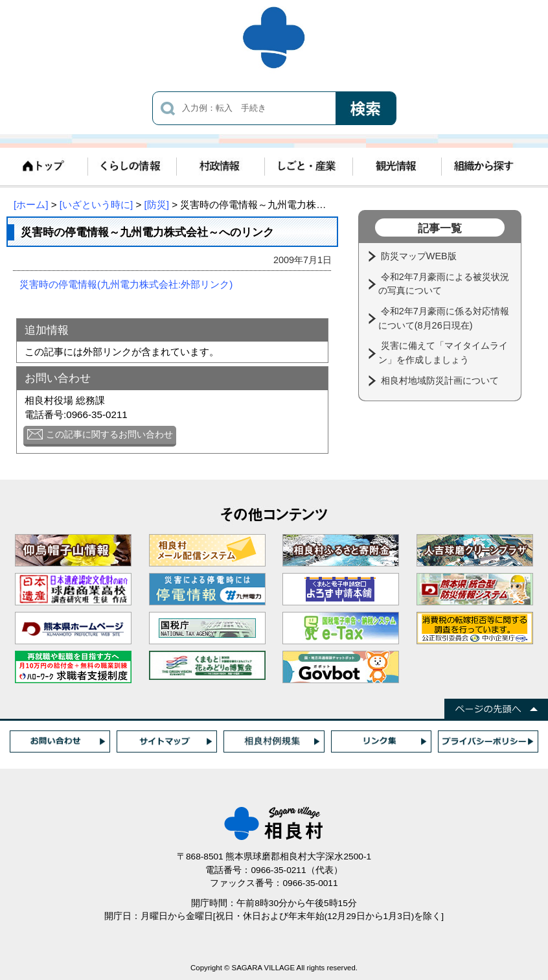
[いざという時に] (96, 204)
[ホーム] (31, 204)
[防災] (157, 204)
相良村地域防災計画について (441, 380)
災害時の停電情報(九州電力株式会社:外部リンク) (126, 284)
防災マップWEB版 (420, 256)
